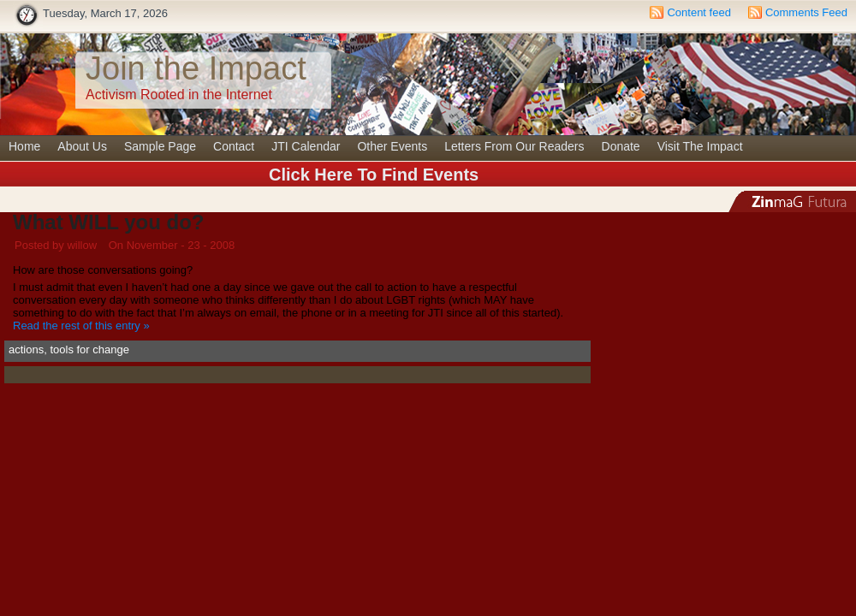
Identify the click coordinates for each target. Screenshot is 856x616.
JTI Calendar (306, 146)
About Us (82, 146)
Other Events (392, 146)
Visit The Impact (700, 146)
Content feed (698, 12)
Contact (234, 146)
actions (26, 349)
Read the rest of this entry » (81, 326)
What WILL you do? (109, 222)
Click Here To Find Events (374, 175)
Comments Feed (806, 12)
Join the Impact (196, 68)
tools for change (89, 349)
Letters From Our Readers (514, 146)
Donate (621, 146)
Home (24, 146)
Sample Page (160, 146)
